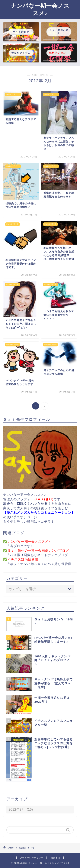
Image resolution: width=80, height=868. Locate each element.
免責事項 (55, 858)
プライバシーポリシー (32, 858)
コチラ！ (48, 521)
